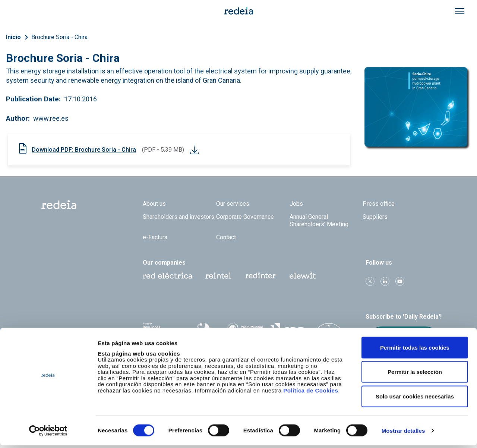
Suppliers (375, 217)
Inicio (13, 37)
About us (154, 204)
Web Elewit (303, 276)
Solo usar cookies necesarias (415, 399)
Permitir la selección (415, 375)
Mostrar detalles (403, 433)
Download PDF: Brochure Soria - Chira (84, 150)
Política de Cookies (311, 393)
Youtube (400, 281)
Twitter (370, 281)
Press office (379, 204)
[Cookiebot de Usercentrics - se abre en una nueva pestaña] (48, 433)
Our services (233, 204)
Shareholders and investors (179, 217)
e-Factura (155, 237)
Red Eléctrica (167, 276)
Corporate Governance (245, 217)
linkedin (385, 281)
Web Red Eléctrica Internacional (260, 276)
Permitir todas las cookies (415, 350)
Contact (226, 237)
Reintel (218, 276)
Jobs (296, 204)
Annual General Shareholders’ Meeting (319, 220)
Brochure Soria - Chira (59, 37)
